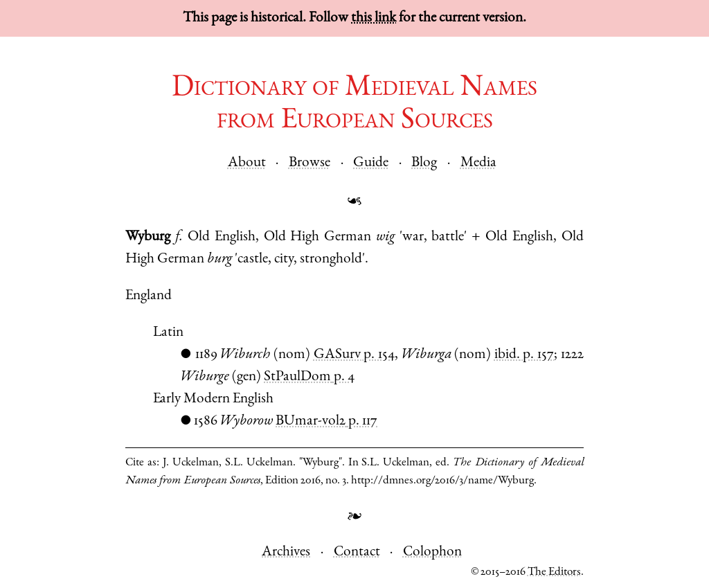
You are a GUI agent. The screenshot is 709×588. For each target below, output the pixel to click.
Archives (286, 552)
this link (374, 18)
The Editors (554, 572)
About (247, 163)
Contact (357, 552)
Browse (309, 163)
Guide (371, 163)
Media (478, 163)
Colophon (432, 552)
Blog (424, 163)
